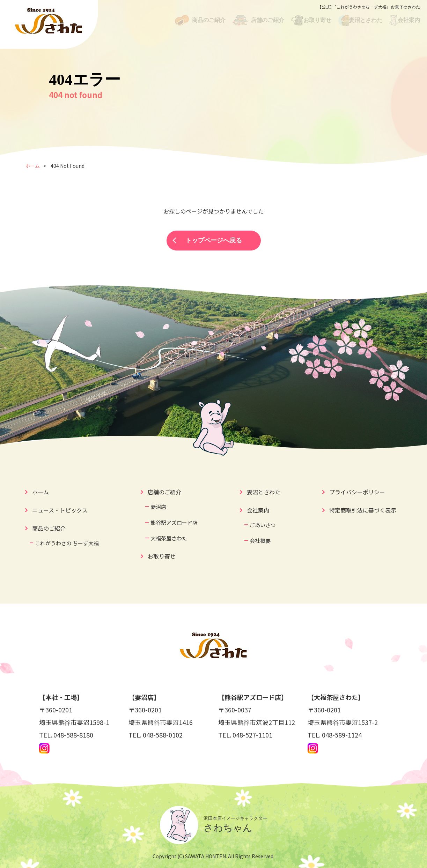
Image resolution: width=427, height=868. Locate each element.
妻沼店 (158, 507)
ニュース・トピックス (60, 510)
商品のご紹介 (49, 528)
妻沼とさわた (264, 492)
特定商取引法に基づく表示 (363, 510)
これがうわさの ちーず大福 (67, 543)
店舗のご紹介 (164, 492)
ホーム (32, 166)
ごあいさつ (263, 525)
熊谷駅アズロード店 (174, 522)
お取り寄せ (162, 556)
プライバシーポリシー (357, 492)
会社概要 (260, 541)
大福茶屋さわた (169, 538)
